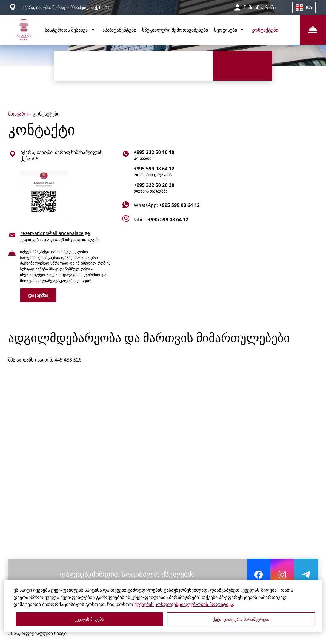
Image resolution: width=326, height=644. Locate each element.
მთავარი (19, 114)
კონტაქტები (265, 30)
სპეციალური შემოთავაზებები (175, 30)
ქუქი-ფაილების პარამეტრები (241, 619)
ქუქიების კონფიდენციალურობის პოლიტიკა (184, 604)
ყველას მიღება (89, 619)
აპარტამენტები (119, 30)
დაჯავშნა (38, 295)
